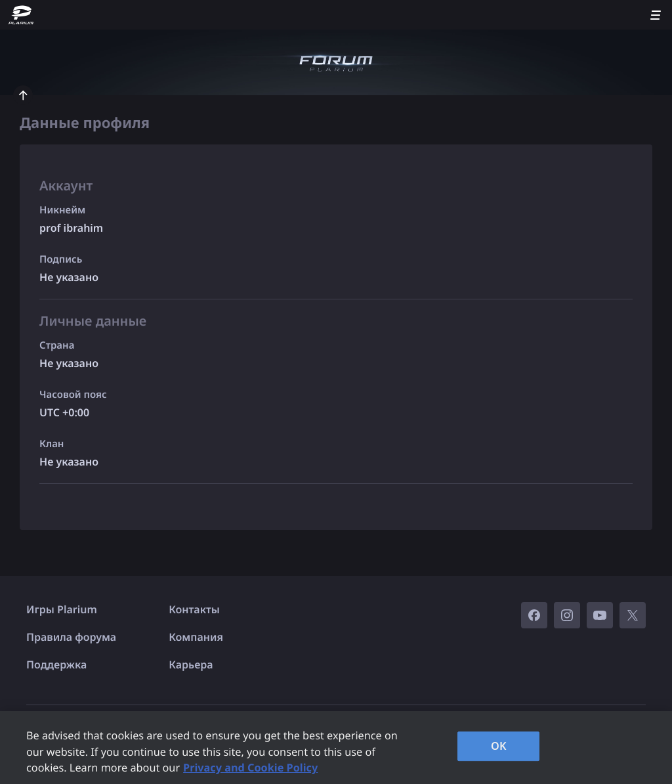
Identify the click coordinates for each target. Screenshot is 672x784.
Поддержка (56, 664)
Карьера (191, 664)
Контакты (194, 609)
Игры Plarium (62, 609)
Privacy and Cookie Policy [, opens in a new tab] (250, 768)
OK (499, 746)
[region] (336, 748)
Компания (196, 637)
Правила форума (71, 637)
